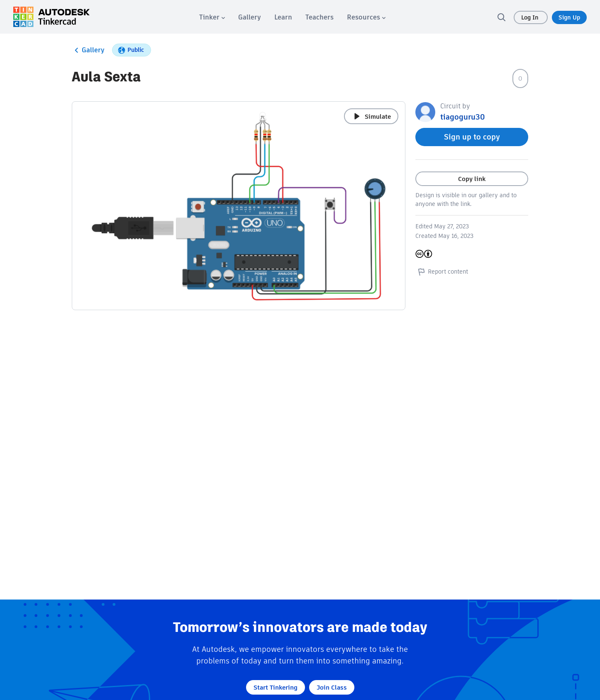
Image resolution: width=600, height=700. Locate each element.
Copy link (472, 179)
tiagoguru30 (462, 117)
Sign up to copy (472, 137)
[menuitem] (212, 17)
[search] (501, 17)
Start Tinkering (276, 687)
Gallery (88, 50)
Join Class (332, 687)
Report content (442, 272)
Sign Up (569, 17)
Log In (531, 17)
